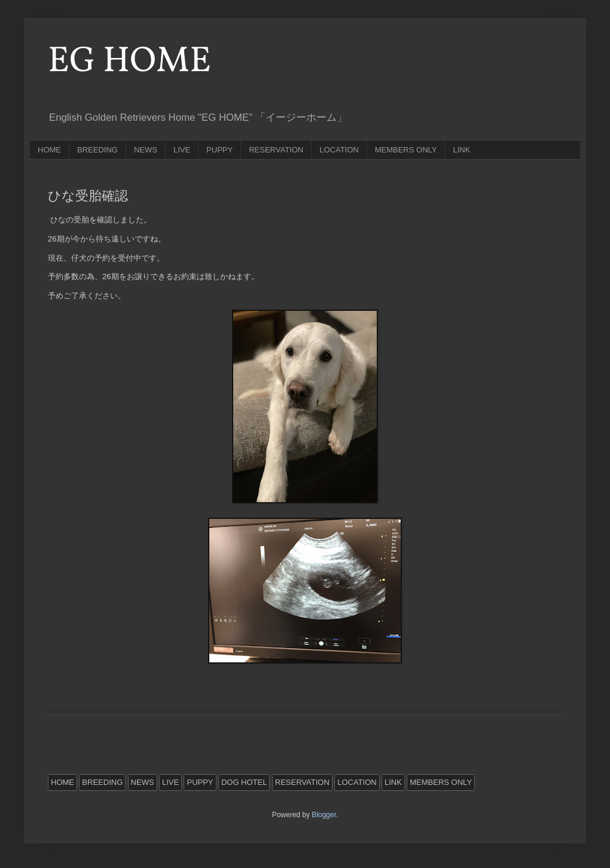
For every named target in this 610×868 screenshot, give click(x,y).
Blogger (324, 815)
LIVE (182, 150)
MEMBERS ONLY (406, 150)
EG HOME (129, 62)
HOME (49, 150)
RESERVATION (276, 150)
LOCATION (339, 150)
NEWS (146, 150)
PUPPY (219, 150)
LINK (461, 150)
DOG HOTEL (244, 782)
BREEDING (97, 150)
